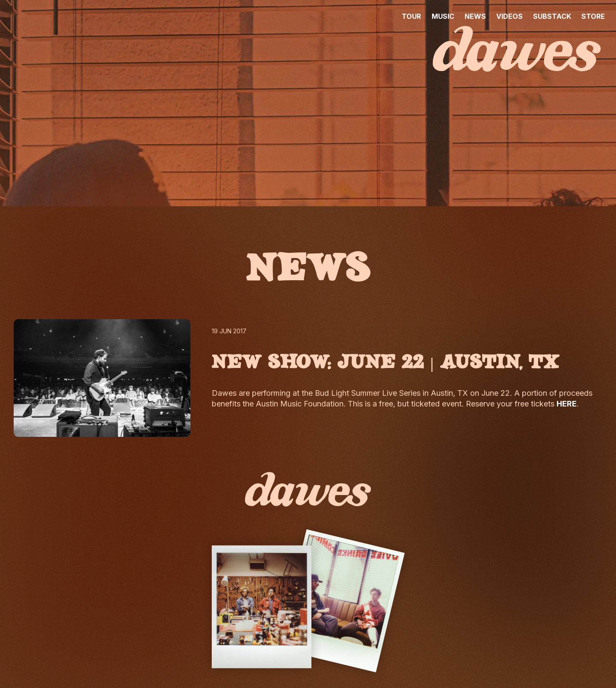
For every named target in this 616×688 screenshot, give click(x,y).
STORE (593, 16)
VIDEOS (509, 16)
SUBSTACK (552, 16)
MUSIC (443, 16)
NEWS (475, 16)
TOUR (411, 16)
